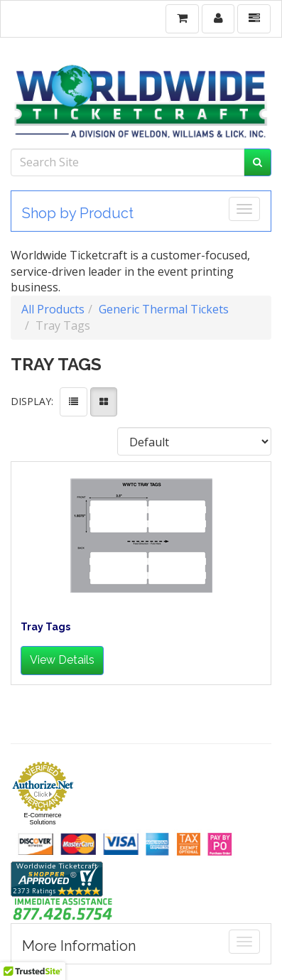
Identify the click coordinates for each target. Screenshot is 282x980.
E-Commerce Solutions (42, 819)
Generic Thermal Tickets (164, 309)
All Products (53, 309)
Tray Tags (45, 627)
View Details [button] (62, 660)
